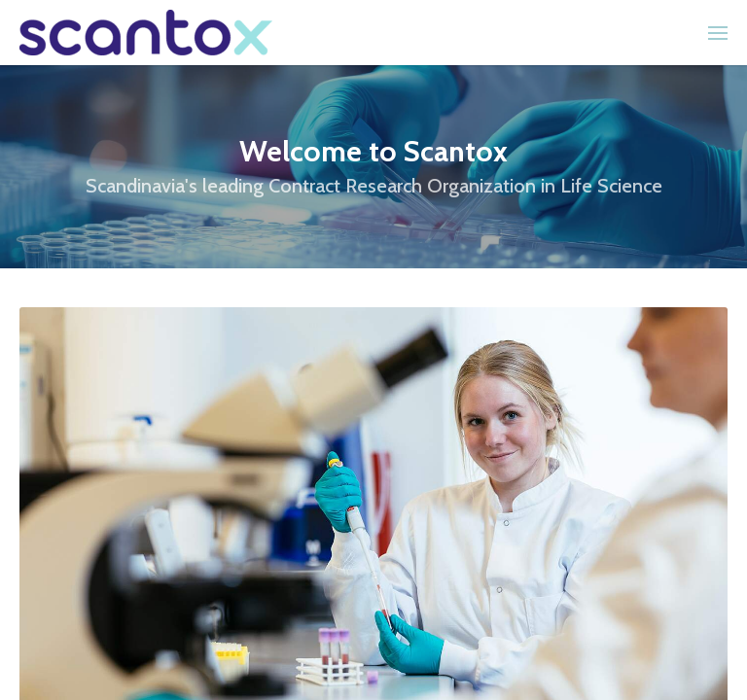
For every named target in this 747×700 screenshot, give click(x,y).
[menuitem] (718, 33)
